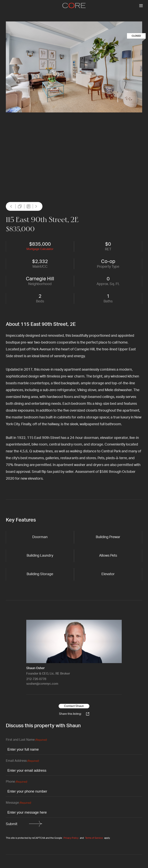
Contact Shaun (74, 706)
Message (18, 803)
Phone (16, 782)
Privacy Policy (71, 838)
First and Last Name (26, 740)
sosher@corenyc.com (42, 684)
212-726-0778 (36, 679)
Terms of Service (94, 838)
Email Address (22, 761)
